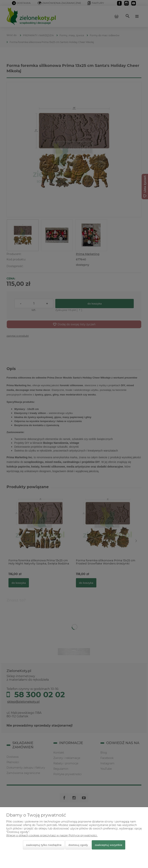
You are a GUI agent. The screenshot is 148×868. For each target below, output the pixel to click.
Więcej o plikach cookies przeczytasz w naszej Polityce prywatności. (52, 835)
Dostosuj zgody (78, 845)
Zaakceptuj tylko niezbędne (44, 845)
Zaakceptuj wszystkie (108, 845)
